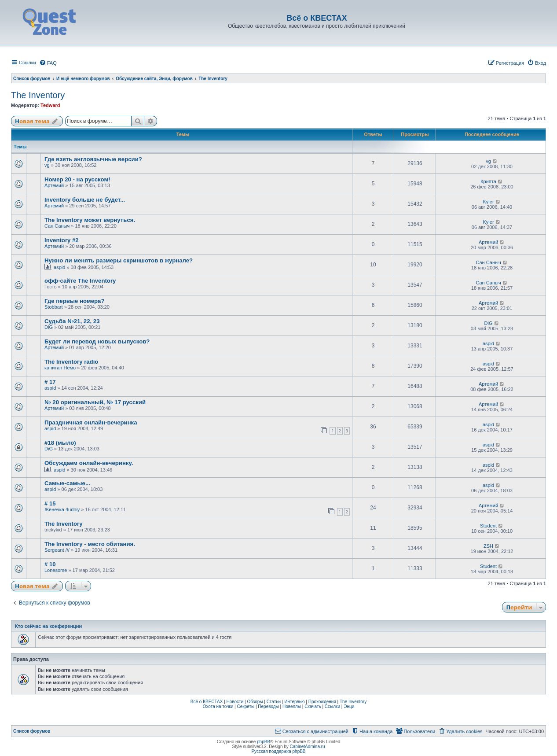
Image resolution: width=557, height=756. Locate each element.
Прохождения (322, 702)
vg (47, 165)
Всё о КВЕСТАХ (207, 702)
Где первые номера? (74, 301)
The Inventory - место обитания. (90, 544)
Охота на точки (218, 706)
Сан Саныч (57, 226)
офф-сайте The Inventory (80, 281)
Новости (235, 702)
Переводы (268, 706)
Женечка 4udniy (62, 509)
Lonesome (56, 570)
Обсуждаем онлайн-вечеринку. (89, 463)
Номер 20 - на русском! (77, 179)
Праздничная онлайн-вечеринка (91, 422)
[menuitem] (48, 63)
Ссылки (332, 706)
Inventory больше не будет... (85, 200)
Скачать (313, 706)
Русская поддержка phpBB (278, 751)
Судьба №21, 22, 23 (72, 321)
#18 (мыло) (60, 443)
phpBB (264, 742)
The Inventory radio (71, 362)
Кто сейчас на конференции (48, 626)
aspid (59, 267)
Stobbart (54, 307)
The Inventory (38, 95)
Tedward (50, 105)
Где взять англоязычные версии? (93, 159)
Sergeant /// (57, 550)
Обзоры (255, 702)
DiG (49, 327)
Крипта (488, 181)
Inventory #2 (62, 240)
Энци (349, 706)
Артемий (54, 185)
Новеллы (292, 706)
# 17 (50, 382)
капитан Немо (60, 368)
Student (488, 526)
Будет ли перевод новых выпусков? (97, 341)
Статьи (274, 702)
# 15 (50, 503)
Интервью (294, 702)
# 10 (50, 564)
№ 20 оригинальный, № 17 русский (95, 402)
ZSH (488, 546)
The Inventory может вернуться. (90, 220)
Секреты (246, 706)
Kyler (489, 202)
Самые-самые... (67, 483)
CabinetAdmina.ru (308, 747)
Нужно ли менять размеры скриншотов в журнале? (119, 260)
